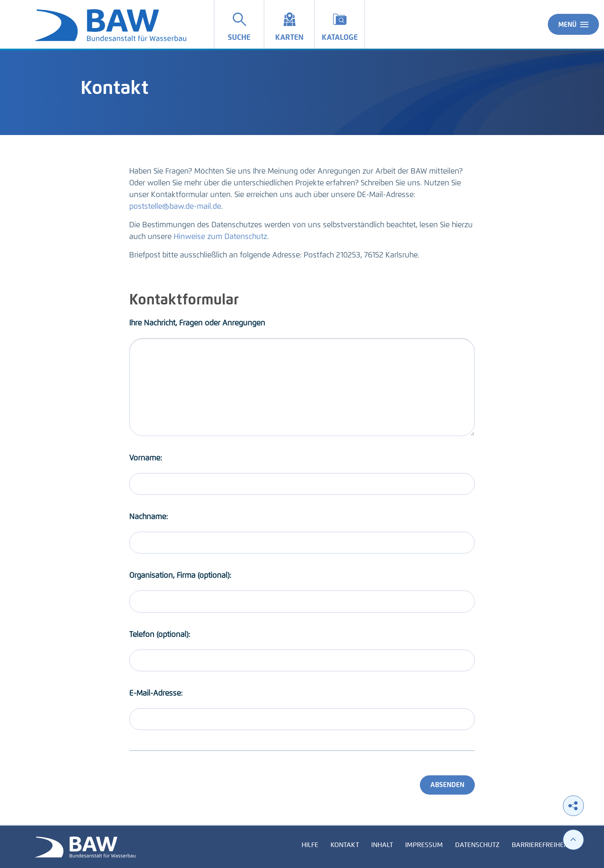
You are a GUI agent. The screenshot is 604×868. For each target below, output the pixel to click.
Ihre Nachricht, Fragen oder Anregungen (197, 323)
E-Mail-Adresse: (156, 693)
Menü (573, 24)
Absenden (447, 785)
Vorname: (146, 458)
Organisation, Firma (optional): (180, 575)
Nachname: (148, 517)
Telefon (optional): (160, 634)
